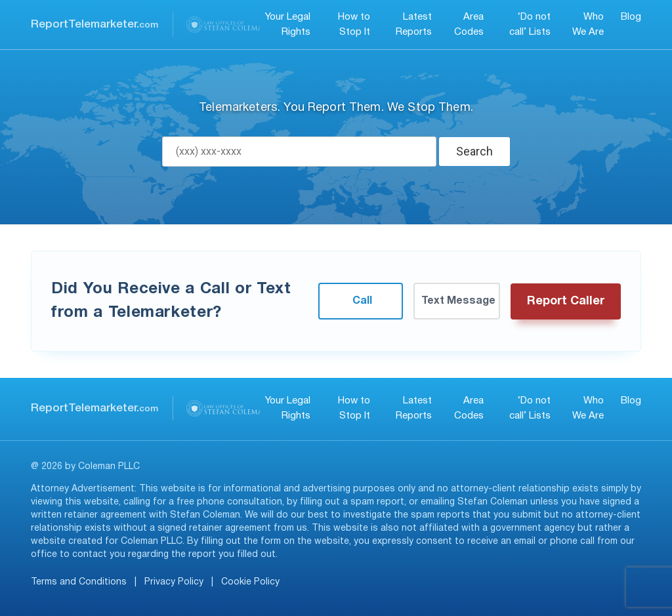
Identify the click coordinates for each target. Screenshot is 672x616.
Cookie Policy (250, 582)
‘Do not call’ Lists (530, 25)
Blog (631, 17)
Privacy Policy (174, 582)
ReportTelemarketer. (94, 25)
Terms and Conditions (79, 582)
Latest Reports (414, 25)
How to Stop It (354, 25)
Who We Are (588, 25)
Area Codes (469, 25)
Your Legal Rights (288, 25)
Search (474, 151)
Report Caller (566, 301)
